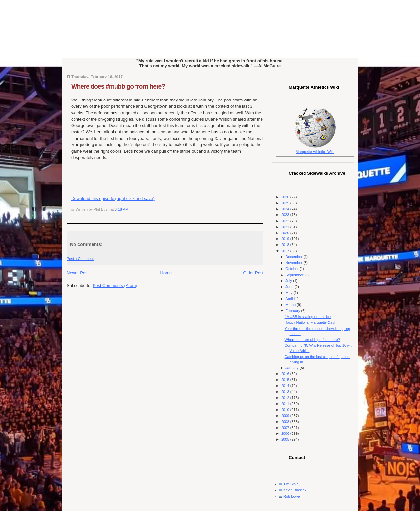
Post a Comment (80, 259)
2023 (286, 215)
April (290, 299)
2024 (286, 209)
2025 (286, 203)
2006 (286, 433)
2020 (286, 233)
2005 (286, 439)
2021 (286, 227)
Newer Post (78, 273)
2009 (286, 416)
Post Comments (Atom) (115, 286)
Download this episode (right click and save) (113, 199)
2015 (286, 380)
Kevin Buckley (295, 490)
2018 (286, 245)
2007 (286, 428)
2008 (286, 422)
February (293, 311)
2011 (286, 404)
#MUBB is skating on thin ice (308, 317)
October (292, 269)
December (294, 257)
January (292, 368)
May (289, 293)
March (291, 305)
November (294, 263)
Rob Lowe (292, 496)
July (289, 281)
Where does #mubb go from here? (118, 86)
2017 (286, 251)
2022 (286, 221)
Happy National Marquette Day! (310, 322)
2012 (286, 398)
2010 (286, 410)
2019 (286, 239)
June (290, 287)
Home (166, 273)
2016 (286, 374)
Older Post (253, 273)
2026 (286, 197)
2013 (286, 392)
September (295, 275)
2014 (286, 386)
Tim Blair (291, 484)
